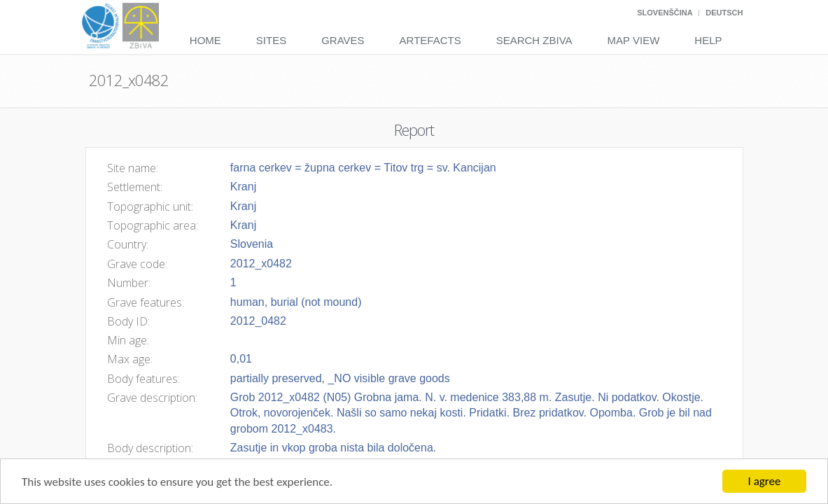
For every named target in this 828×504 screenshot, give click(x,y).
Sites (271, 40)
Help (708, 40)
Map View (634, 40)
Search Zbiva (534, 40)
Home (205, 40)
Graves (343, 40)
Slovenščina (665, 13)
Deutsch (724, 13)
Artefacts (430, 40)
